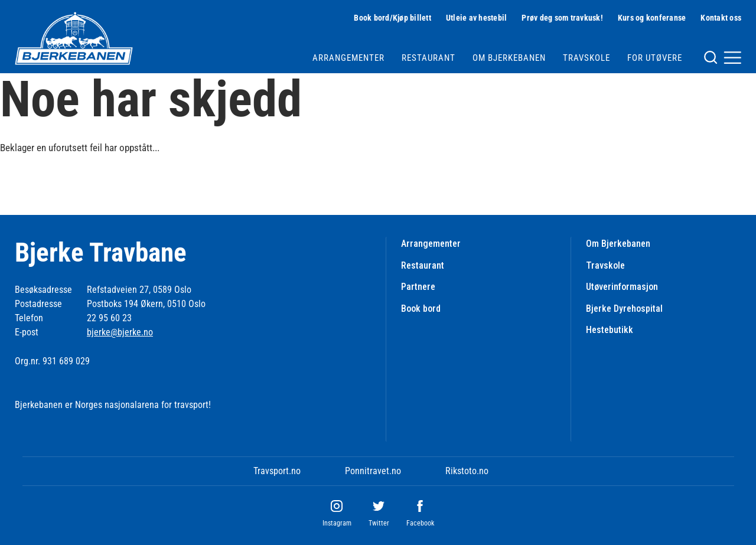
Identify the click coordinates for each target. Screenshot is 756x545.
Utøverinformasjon (622, 287)
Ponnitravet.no (373, 471)
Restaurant (428, 58)
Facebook (420, 523)
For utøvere (655, 58)
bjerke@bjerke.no (120, 332)
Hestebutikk (610, 330)
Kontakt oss (721, 18)
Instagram (337, 523)
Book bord (421, 309)
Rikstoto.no (467, 471)
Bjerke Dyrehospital (624, 309)
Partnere (418, 287)
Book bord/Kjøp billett (392, 18)
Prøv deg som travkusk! (562, 18)
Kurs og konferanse (652, 18)
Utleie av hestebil (477, 18)
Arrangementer (348, 58)
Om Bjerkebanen (509, 58)
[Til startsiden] (74, 38)
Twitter (379, 523)
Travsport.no (277, 471)
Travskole (586, 58)
